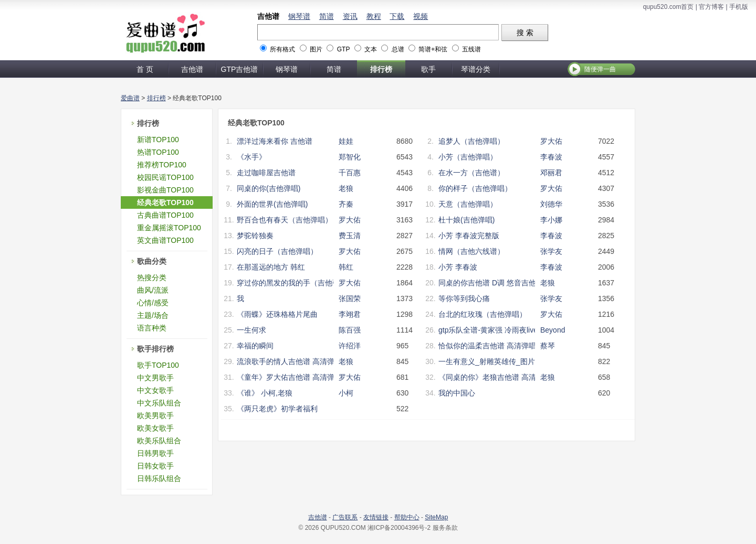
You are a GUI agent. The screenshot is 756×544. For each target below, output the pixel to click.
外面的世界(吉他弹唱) (272, 204)
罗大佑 (551, 141)
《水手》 (251, 157)
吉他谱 (268, 16)
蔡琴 (548, 346)
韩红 (346, 267)
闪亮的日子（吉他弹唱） (277, 251)
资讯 (350, 16)
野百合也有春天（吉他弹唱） (285, 220)
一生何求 (251, 330)
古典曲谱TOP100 (165, 215)
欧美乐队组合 (159, 441)
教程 (374, 16)
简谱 (327, 16)
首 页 (145, 69)
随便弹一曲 (600, 69)
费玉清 (350, 236)
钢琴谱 (299, 16)
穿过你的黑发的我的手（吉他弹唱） (296, 283)
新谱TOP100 (158, 140)
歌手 (428, 69)
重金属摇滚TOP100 (169, 228)
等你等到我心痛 (464, 298)
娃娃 (346, 141)
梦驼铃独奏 (255, 236)
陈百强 (350, 330)
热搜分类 (152, 278)
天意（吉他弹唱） (468, 204)
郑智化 (350, 157)
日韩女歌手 (155, 466)
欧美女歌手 (155, 428)
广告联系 (345, 517)
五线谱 (471, 49)
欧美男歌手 (155, 415)
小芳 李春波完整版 (469, 236)
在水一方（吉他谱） (471, 173)
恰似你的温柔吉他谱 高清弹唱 (487, 346)
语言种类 (152, 328)
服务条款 (445, 528)
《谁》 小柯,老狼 (265, 393)
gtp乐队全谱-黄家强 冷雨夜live (488, 330)
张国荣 (350, 298)
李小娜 (551, 220)
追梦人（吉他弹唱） (471, 141)
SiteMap (436, 517)
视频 (421, 16)
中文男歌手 (155, 378)
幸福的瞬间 (255, 346)
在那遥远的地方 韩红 (271, 267)
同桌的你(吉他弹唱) (269, 188)
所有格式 (282, 49)
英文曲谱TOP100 (165, 240)
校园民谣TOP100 (165, 177)
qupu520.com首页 (669, 7)
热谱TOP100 (158, 152)
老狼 (346, 188)
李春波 (551, 157)
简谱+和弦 (433, 49)
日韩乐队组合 (159, 478)
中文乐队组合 (159, 403)
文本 (371, 49)
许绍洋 (350, 346)
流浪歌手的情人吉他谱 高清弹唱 (289, 361)
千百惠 (350, 173)
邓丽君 (551, 173)
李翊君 (350, 314)
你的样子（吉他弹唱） (475, 188)
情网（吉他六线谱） (471, 251)
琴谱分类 (476, 69)
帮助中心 (407, 517)
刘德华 (551, 204)
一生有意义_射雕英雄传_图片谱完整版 (501, 361)
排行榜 (381, 69)
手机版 (739, 7)
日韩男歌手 (155, 453)
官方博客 (711, 7)
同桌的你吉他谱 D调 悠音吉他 (487, 283)
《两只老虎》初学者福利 (277, 409)
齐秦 (346, 204)
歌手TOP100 (158, 365)
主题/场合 (153, 315)
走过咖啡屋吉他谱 (266, 173)
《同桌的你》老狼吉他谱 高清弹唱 (495, 377)
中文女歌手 (155, 390)
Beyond (553, 330)
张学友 (551, 251)
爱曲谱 (130, 98)
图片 (316, 49)
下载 (397, 16)
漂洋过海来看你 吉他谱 (275, 141)
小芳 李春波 (458, 267)
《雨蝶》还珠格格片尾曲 (277, 314)
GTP (343, 49)
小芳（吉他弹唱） (468, 157)
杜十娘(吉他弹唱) (466, 220)
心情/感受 (153, 303)
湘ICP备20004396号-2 (399, 528)
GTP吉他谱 (240, 69)
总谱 (398, 49)
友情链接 (376, 517)
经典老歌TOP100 (165, 202)
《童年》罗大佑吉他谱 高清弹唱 (289, 377)
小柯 (346, 393)
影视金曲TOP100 (165, 190)
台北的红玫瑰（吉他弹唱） (482, 314)
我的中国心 (457, 393)
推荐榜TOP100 (162, 165)
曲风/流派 (153, 290)
